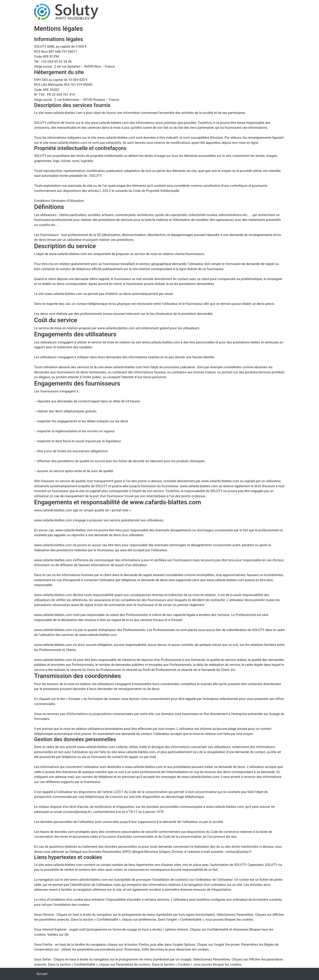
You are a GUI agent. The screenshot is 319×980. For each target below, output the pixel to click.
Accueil (42, 974)
